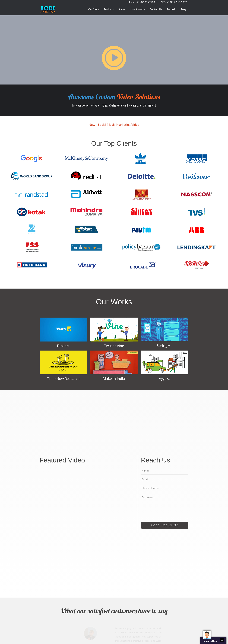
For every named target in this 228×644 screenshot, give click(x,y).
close (222, 640)
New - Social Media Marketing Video (114, 124)
